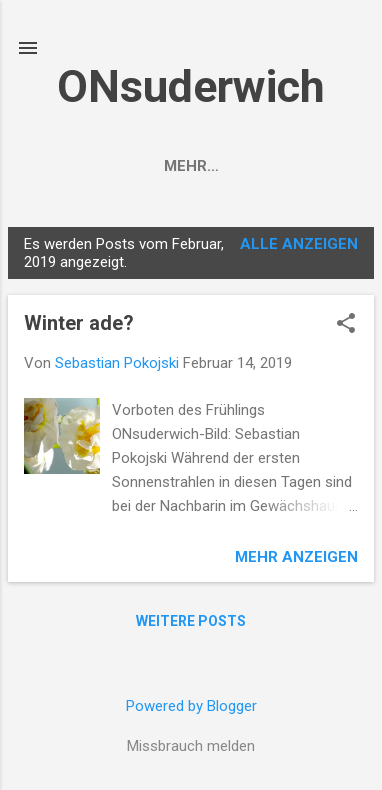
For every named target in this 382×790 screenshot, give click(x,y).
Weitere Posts (191, 625)
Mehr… (311, 166)
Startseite (90, 166)
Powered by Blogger (191, 706)
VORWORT (210, 166)
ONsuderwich (191, 86)
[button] (346, 329)
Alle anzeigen (299, 248)
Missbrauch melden (191, 746)
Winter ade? (79, 327)
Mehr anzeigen (296, 561)
